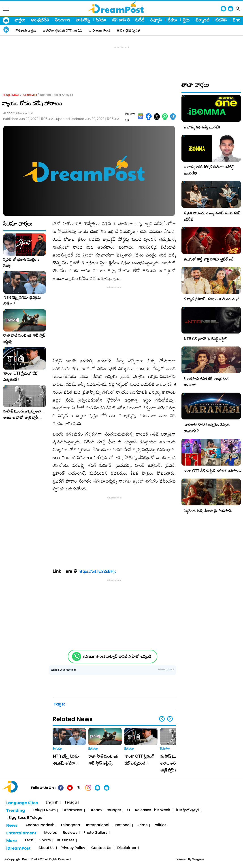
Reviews (70, 833)
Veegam (198, 859)
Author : (18, 113)
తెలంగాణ (63, 20)
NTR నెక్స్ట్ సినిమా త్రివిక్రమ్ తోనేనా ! (22, 301)
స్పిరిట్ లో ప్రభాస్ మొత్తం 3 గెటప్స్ (21, 263)
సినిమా (101, 20)
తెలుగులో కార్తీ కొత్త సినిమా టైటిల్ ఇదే (209, 259)
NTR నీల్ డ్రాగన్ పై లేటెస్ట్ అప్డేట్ (205, 339)
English (52, 803)
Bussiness (66, 840)
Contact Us (101, 848)
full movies (30, 95)
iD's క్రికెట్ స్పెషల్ (188, 810)
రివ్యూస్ (156, 20)
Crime (142, 825)
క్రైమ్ (186, 20)
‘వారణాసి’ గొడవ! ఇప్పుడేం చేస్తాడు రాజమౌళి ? (207, 428)
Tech (29, 840)
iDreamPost (72, 810)
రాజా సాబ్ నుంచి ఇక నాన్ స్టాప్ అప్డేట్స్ (24, 338)
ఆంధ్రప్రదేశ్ (40, 20)
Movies (51, 833)
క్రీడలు (172, 20)
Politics (160, 825)
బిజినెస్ (221, 20)
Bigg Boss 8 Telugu (25, 818)
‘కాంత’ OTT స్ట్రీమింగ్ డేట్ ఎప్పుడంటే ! (21, 376)
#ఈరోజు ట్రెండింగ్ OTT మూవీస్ (63, 30)
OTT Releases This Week (149, 810)
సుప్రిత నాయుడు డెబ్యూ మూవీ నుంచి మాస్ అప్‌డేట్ (212, 216)
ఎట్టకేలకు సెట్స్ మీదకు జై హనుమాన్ (208, 511)
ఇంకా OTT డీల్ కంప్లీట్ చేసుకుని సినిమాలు (212, 471)
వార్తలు (20, 20)
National (123, 825)
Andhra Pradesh (40, 825)
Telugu (71, 803)
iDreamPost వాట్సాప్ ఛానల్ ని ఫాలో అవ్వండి (117, 656)
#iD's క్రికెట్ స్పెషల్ (128, 30)
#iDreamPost (100, 30)
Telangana (70, 825)
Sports (45, 840)
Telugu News (11, 95)
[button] (170, 719)
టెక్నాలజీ (203, 20)
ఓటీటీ (140, 20)
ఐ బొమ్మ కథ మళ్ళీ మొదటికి (202, 127)
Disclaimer (127, 848)
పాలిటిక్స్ (83, 20)
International (98, 825)
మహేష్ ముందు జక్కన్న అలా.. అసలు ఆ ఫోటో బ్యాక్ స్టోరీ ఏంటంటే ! (23, 414)
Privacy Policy (73, 848)
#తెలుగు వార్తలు (26, 30)
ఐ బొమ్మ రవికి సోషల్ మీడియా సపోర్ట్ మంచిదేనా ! (209, 170)
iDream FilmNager (105, 810)
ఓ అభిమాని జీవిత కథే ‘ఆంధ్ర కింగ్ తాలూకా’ (206, 382)
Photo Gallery (95, 833)
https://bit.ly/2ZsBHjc (97, 571)
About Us (47, 848)
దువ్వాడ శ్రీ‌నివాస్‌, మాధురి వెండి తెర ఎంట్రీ (211, 299)
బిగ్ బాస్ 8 (121, 20)
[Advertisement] (121, 60)
